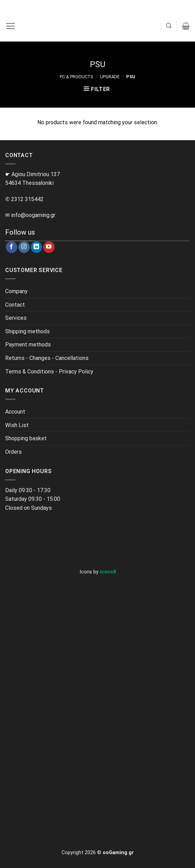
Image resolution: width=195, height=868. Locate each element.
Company (16, 291)
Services (16, 318)
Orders (13, 452)
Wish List (17, 425)
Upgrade (110, 77)
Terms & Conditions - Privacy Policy (49, 372)
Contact (15, 305)
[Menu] (10, 26)
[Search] (169, 26)
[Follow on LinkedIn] (36, 247)
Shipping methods (27, 331)
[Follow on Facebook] (12, 247)
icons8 (108, 572)
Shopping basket (26, 438)
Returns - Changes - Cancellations (47, 358)
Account (15, 412)
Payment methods (28, 345)
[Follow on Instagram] (24, 247)
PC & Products (77, 77)
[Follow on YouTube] (49, 247)
